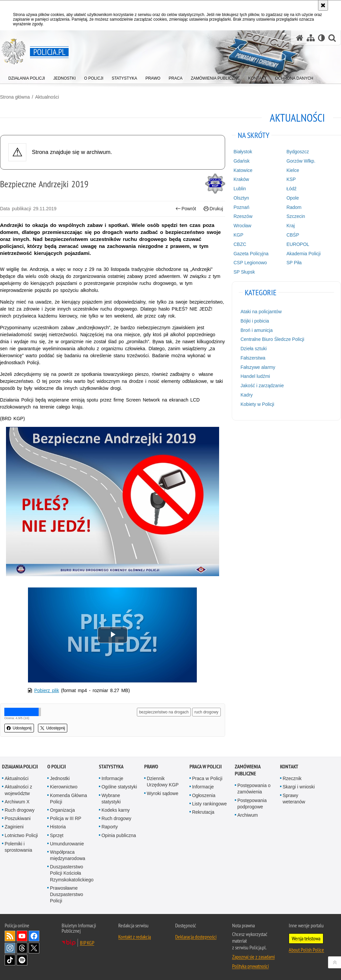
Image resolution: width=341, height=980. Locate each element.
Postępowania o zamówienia (254, 789)
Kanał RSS (10, 936)
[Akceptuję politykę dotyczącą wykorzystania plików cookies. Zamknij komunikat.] (323, 5)
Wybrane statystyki (111, 799)
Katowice (243, 170)
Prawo (151, 767)
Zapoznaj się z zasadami (253, 957)
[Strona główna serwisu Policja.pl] (300, 38)
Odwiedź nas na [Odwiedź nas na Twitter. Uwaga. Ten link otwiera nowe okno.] (34, 948)
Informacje (112, 778)
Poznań (241, 207)
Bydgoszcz (298, 152)
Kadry (247, 395)
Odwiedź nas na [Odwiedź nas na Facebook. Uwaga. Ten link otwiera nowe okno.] (34, 936)
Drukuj (213, 209)
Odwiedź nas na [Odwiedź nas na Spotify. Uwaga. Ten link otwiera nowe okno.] (22, 960)
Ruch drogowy (20, 810)
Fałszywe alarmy (258, 367)
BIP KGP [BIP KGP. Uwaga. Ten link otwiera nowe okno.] (87, 943)
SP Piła (294, 263)
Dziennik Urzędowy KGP (163, 782)
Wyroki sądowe (163, 793)
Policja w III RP (66, 818)
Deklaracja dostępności (196, 937)
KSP (291, 179)
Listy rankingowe (209, 804)
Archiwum (248, 815)
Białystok (243, 152)
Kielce (293, 170)
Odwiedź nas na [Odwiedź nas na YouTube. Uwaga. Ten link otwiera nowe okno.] (22, 936)
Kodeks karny (116, 810)
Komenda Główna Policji (68, 799)
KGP (238, 235)
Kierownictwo (64, 787)
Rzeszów (243, 216)
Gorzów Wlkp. (301, 161)
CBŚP (293, 235)
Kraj (291, 226)
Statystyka (111, 767)
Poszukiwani (18, 818)
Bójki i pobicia (255, 321)
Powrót (186, 209)
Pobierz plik (47, 690)
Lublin (240, 189)
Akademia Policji (304, 254)
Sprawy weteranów (294, 799)
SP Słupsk (244, 272)
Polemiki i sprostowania (18, 847)
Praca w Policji (206, 767)
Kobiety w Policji (257, 404)
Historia (58, 827)
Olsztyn (241, 198)
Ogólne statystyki (119, 787)
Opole (293, 198)
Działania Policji (20, 767)
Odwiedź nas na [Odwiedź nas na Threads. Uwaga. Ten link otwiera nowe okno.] (22, 948)
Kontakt (289, 767)
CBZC (240, 244)
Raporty (110, 827)
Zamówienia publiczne (248, 770)
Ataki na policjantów (261, 312)
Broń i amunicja (257, 330)
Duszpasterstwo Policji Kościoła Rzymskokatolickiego (72, 873)
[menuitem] (27, 77)
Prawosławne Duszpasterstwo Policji (67, 894)
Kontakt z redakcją (135, 937)
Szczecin (296, 216)
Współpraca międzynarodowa (68, 855)
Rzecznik (292, 778)
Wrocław (242, 226)
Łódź (291, 189)
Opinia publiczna (119, 835)
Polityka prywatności (250, 966)
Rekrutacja (203, 812)
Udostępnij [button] (19, 728)
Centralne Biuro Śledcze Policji (272, 339)
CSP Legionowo (250, 263)
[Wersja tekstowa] (322, 38)
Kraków (241, 179)
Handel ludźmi (255, 376)
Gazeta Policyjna (251, 254)
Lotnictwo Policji (21, 835)
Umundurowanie (67, 844)
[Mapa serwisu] (311, 38)
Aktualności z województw (18, 790)
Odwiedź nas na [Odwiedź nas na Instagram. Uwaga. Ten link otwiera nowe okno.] (10, 948)
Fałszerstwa (253, 358)
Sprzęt (57, 835)
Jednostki (60, 778)
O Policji (57, 767)
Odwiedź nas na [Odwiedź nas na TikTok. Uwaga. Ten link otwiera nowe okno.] (10, 960)
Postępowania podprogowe (252, 804)
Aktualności (47, 97)
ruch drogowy (206, 712)
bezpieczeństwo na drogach (164, 712)
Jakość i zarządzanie (262, 386)
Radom (294, 207)
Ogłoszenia (204, 795)
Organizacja (62, 810)
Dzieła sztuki (254, 349)
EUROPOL (298, 244)
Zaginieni (14, 827)
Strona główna (15, 97)
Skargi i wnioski (299, 787)
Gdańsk (241, 161)
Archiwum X (17, 802)
